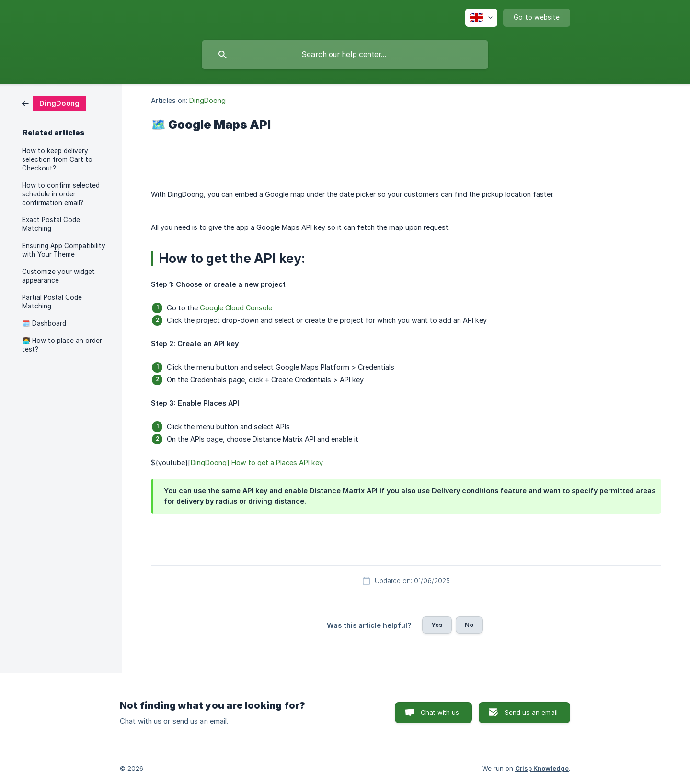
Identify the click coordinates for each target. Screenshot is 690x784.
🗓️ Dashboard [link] (44, 323)
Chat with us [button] (440, 712)
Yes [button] (437, 625)
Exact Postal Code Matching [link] (51, 224)
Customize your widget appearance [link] (58, 276)
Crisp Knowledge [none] (542, 768)
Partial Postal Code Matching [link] (52, 302)
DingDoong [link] (207, 100)
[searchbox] (345, 55)
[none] (481, 18)
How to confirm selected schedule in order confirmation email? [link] (61, 194)
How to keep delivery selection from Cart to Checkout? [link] (57, 159)
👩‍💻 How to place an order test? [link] (62, 345)
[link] (54, 103)
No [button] (469, 625)
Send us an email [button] (531, 712)
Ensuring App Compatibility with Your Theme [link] (64, 250)
